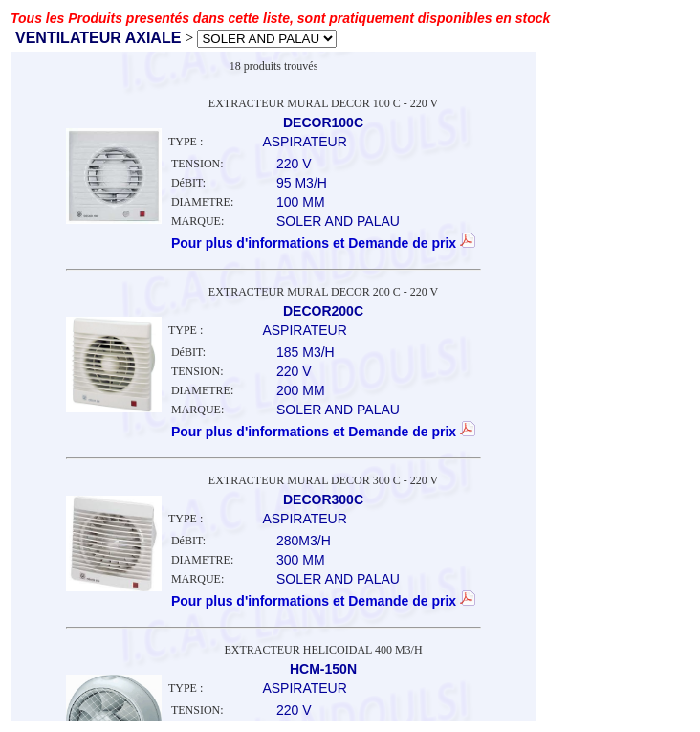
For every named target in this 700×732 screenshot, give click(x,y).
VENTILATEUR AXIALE (98, 38)
